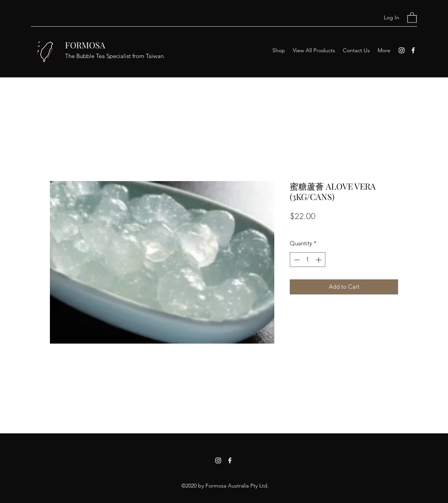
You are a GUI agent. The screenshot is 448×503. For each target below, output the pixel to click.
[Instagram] (402, 50)
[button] (412, 17)
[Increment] (319, 260)
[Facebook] (413, 50)
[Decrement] (296, 260)
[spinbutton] (308, 260)
